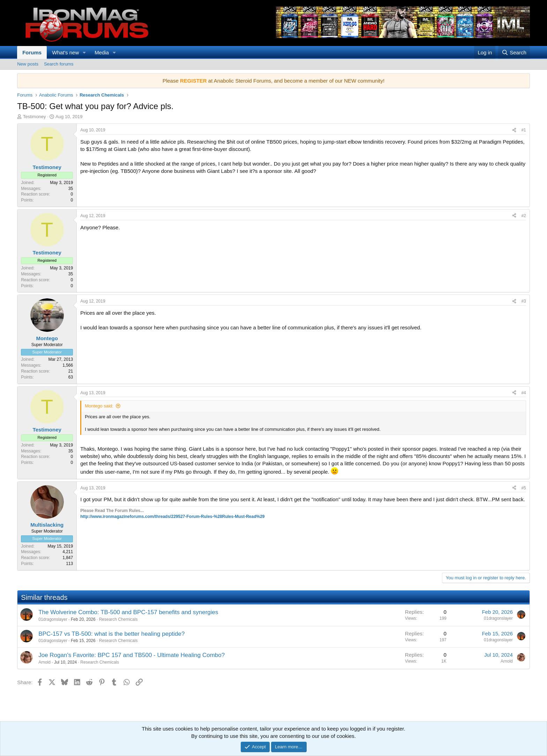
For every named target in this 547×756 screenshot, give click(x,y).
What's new (65, 52)
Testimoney (35, 117)
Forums (32, 52)
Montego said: (99, 406)
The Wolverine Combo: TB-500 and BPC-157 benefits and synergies (128, 612)
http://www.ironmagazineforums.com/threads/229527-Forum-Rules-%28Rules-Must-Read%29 (172, 517)
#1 (523, 130)
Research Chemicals (118, 619)
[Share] (514, 130)
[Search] (514, 52)
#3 (523, 301)
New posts (28, 64)
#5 (523, 488)
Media (102, 52)
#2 (523, 216)
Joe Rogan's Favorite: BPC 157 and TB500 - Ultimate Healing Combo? (132, 655)
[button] (84, 52)
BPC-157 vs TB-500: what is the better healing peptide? (111, 634)
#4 (523, 393)
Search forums (59, 64)
